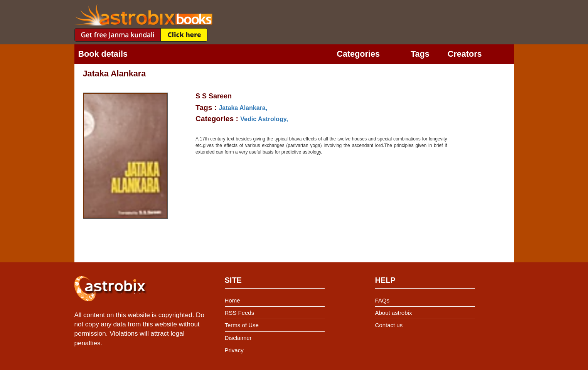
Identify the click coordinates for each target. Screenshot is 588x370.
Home (233, 300)
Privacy (234, 350)
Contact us (389, 325)
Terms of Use (242, 325)
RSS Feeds (240, 313)
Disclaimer (238, 338)
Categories (358, 54)
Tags (420, 54)
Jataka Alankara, (243, 108)
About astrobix (394, 313)
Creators (465, 54)
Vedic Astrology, (264, 119)
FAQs (382, 300)
